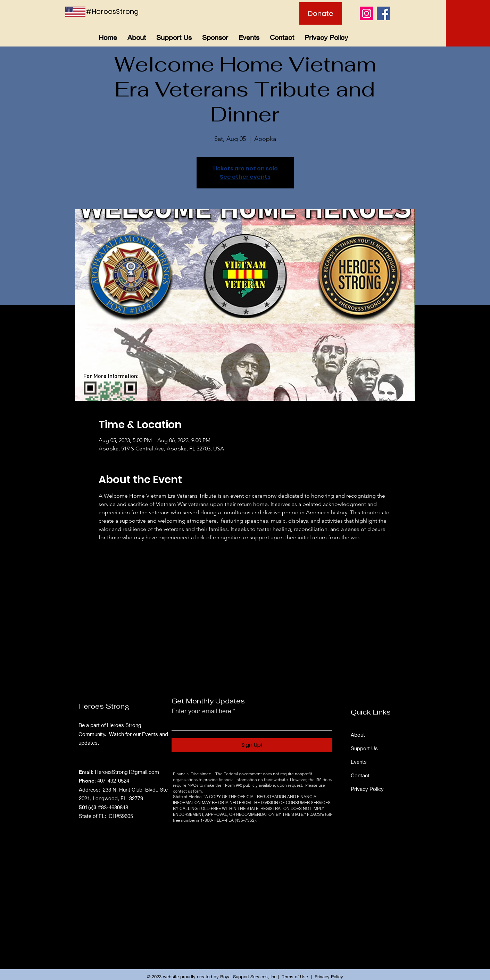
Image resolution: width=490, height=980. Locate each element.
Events (359, 762)
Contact (360, 775)
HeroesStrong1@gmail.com (127, 772)
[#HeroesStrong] (117, 11)
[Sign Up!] (252, 745)
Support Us (364, 748)
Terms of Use (295, 977)
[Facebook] (384, 13)
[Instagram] (367, 13)
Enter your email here (201, 711)
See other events (245, 177)
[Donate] (321, 13)
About (358, 735)
